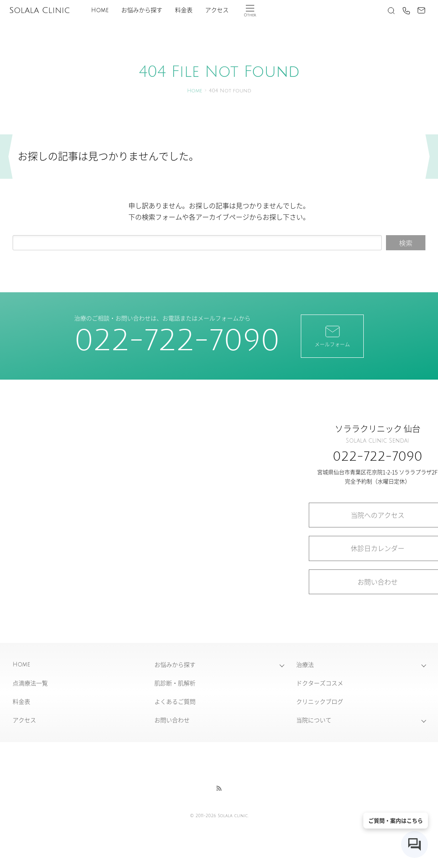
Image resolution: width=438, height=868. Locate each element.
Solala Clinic (39, 10)
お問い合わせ (172, 720)
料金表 (184, 10)
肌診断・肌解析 (175, 683)
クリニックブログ (320, 701)
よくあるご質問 (175, 701)
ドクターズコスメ (320, 683)
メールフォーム (332, 336)
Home (100, 10)
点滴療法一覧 (30, 683)
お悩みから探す (142, 10)
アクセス (217, 10)
